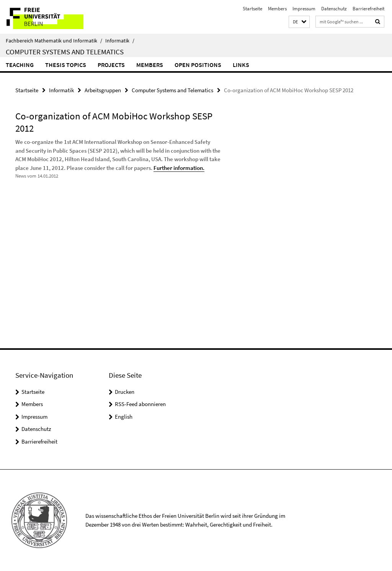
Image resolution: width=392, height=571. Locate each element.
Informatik (120, 41)
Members (277, 9)
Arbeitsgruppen (103, 90)
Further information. (179, 168)
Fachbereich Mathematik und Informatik (54, 41)
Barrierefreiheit (368, 9)
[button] (299, 22)
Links (241, 65)
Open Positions (198, 65)
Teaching (20, 65)
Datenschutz (334, 9)
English (124, 417)
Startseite (252, 9)
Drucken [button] (125, 392)
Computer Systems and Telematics (65, 52)
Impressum (304, 9)
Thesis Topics (66, 65)
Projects (111, 65)
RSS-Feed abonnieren (140, 404)
